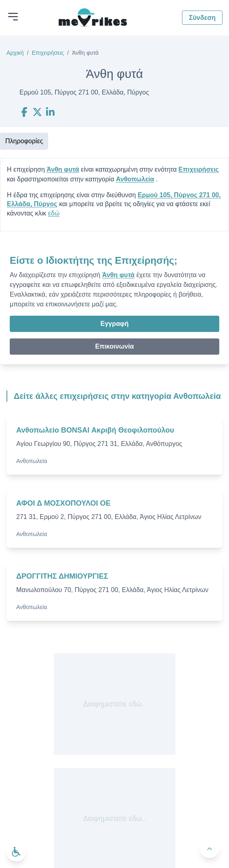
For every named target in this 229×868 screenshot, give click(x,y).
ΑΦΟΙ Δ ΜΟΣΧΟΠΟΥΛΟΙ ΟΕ (63, 503)
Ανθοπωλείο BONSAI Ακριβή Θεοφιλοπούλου (95, 430)
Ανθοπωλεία (135, 179)
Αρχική (15, 53)
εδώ (54, 213)
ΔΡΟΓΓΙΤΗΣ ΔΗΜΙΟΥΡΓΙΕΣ (62, 576)
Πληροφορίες (24, 141)
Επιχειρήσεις (48, 53)
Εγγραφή (114, 324)
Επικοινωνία (115, 346)
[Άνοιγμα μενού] (13, 17)
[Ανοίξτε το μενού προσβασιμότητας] (16, 852)
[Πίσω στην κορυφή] (210, 849)
